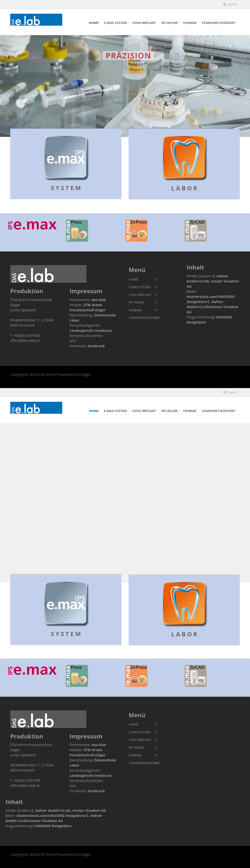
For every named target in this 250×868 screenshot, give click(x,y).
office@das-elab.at (25, 341)
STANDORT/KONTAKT (219, 23)
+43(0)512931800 (27, 335)
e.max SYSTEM (115, 23)
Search (230, 4)
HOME (94, 23)
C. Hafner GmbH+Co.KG (51, 810)
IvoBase (190, 23)
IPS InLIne (169, 23)
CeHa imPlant (144, 23)
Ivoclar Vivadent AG (89, 810)
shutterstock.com (202, 297)
